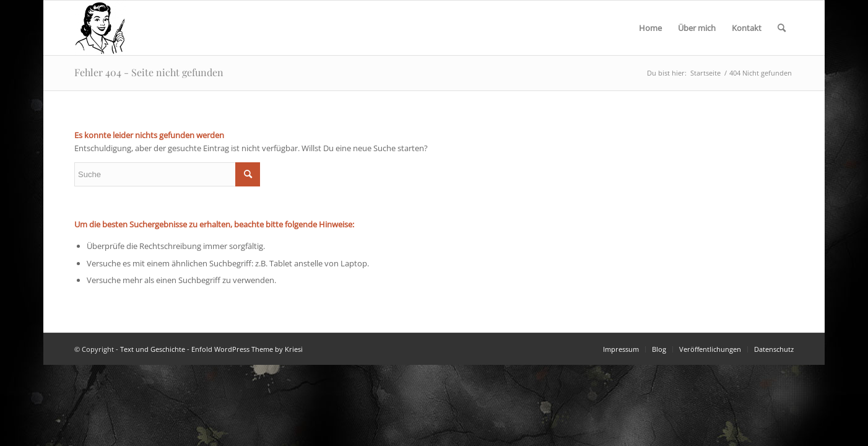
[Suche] (782, 28)
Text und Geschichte (153, 349)
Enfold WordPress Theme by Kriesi (247, 349)
